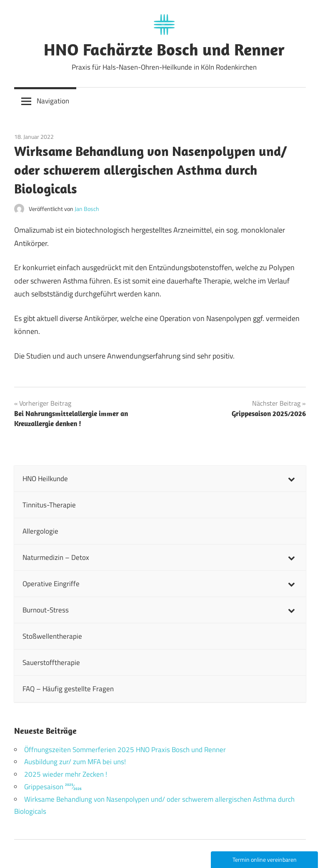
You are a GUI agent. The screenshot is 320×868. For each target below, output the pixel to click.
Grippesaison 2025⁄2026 (53, 787)
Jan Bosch (87, 209)
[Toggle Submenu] (291, 479)
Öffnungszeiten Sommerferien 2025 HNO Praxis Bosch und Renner (125, 750)
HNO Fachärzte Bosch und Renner (164, 49)
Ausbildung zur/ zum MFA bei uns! (75, 762)
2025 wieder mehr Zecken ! (66, 774)
